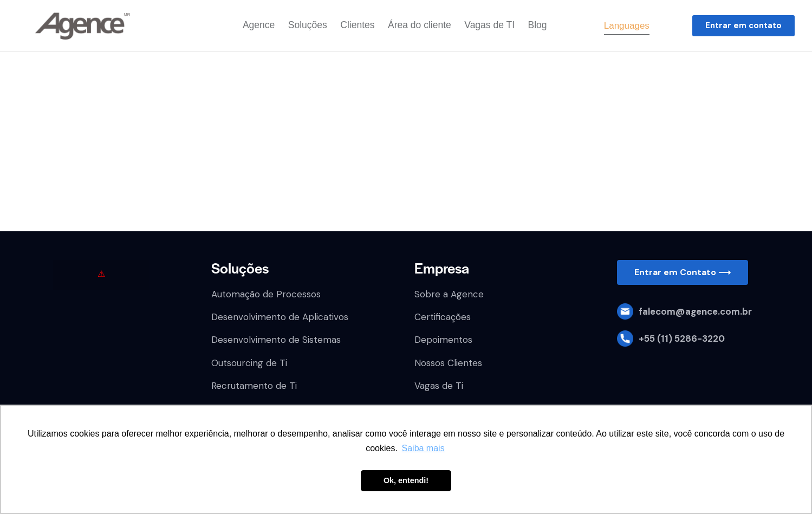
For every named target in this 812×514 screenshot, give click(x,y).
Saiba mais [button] (423, 448)
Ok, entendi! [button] (406, 480)
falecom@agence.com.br (695, 311)
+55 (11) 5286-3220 (682, 339)
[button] (743, 26)
